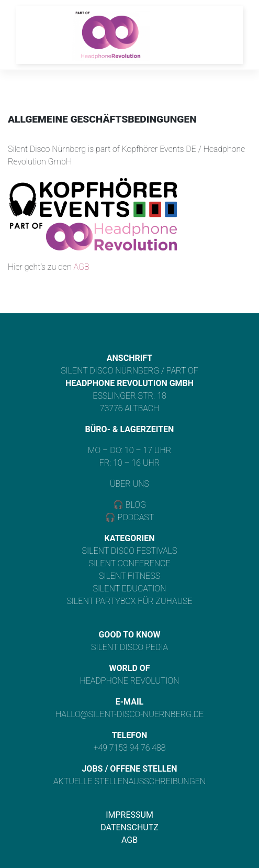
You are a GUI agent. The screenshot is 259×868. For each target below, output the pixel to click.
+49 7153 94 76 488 (129, 748)
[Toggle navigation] (218, 35)
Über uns (129, 484)
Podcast (136, 517)
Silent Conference (129, 563)
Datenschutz (129, 827)
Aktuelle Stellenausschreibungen (129, 781)
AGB (81, 267)
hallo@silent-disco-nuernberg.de (129, 714)
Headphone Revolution (129, 681)
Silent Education (129, 589)
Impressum (129, 815)
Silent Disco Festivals (130, 551)
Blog (135, 505)
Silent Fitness (129, 576)
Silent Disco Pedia (129, 647)
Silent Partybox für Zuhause (129, 601)
